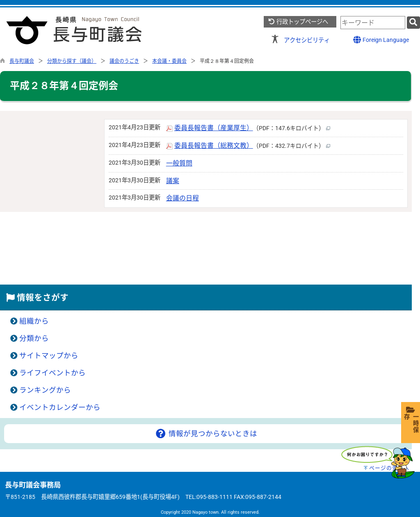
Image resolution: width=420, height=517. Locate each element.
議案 (173, 181)
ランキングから (45, 390)
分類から (34, 338)
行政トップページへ (298, 22)
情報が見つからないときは (206, 434)
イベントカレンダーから (60, 407)
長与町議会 (22, 61)
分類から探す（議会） (72, 61)
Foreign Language (381, 40)
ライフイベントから (52, 373)
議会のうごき (124, 61)
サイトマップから (49, 356)
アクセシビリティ (307, 40)
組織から (34, 321)
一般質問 (179, 163)
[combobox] (373, 23)
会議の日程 (183, 198)
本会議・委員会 (169, 61)
